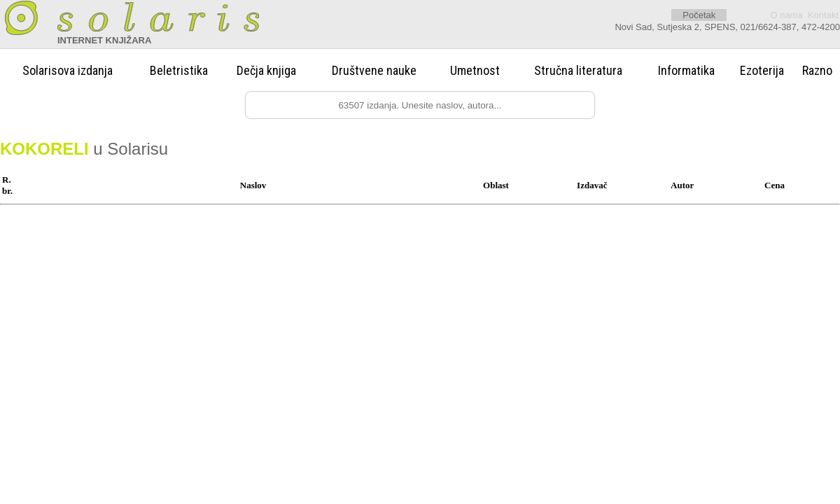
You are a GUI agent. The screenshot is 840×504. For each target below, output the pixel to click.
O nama (786, 15)
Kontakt (823, 15)
